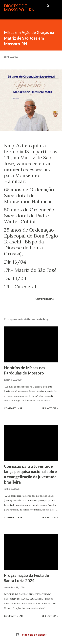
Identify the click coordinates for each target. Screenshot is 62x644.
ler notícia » (50, 408)
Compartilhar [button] (45, 299)
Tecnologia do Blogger (31, 635)
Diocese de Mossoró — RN (19, 8)
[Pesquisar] (48, 6)
